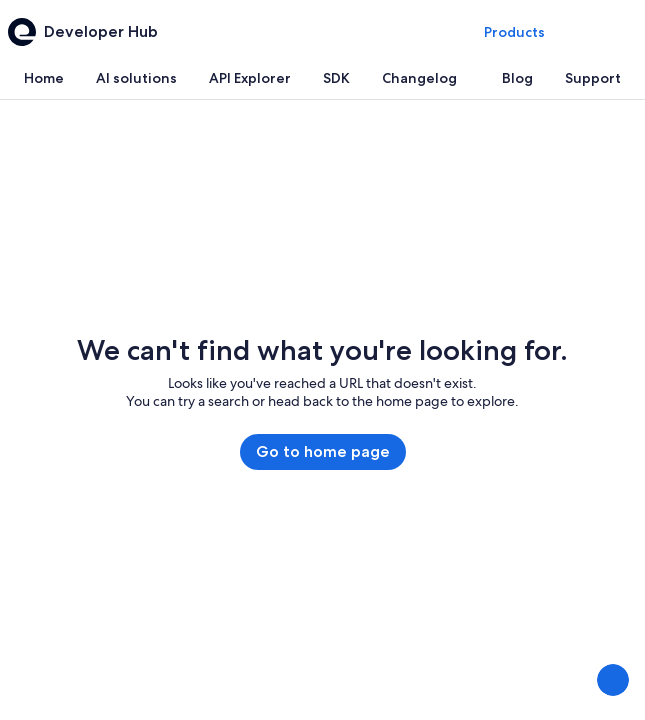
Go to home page (323, 451)
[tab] (44, 78)
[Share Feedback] (613, 680)
